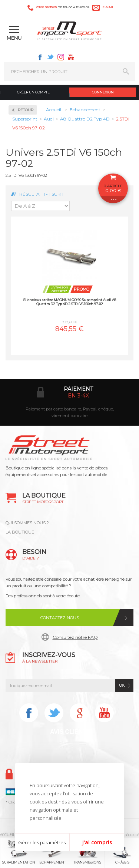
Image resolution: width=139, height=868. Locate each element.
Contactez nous (60, 618)
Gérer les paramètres (42, 842)
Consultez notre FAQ (75, 637)
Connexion (103, 92)
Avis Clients (70, 732)
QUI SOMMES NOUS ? (27, 523)
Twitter (50, 57)
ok (122, 685)
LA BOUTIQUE (20, 532)
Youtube (71, 57)
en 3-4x (78, 396)
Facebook (40, 57)
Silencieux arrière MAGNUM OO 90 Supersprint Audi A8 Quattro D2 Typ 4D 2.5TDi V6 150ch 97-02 (70, 302)
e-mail (108, 7)
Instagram (61, 57)
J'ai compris (97, 842)
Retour (26, 110)
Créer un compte (33, 92)
